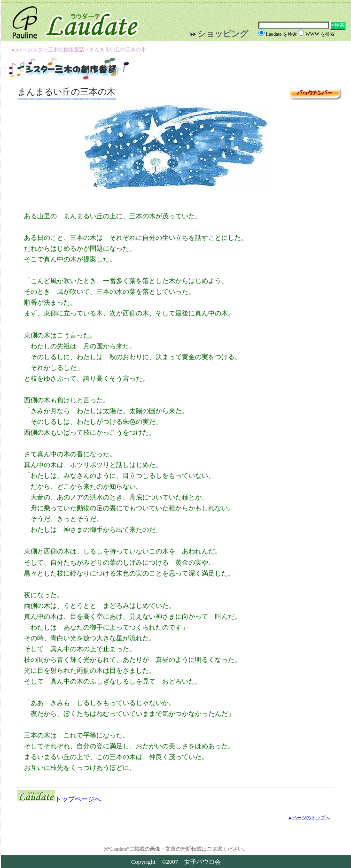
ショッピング (223, 34)
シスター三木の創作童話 (56, 49)
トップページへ (59, 799)
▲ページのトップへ (309, 818)
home (16, 49)
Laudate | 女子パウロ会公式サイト (71, 21)
